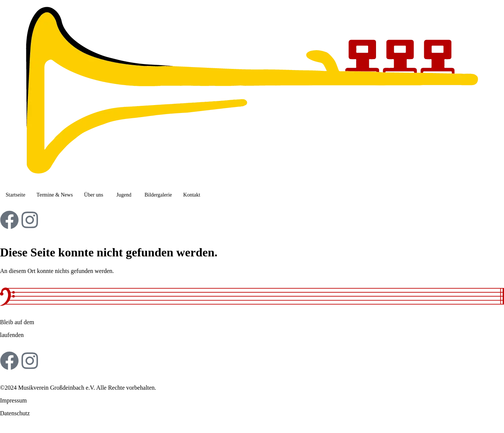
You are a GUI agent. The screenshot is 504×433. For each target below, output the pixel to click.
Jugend (124, 195)
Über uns (94, 195)
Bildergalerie (158, 195)
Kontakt (192, 195)
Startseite (15, 195)
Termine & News (55, 195)
